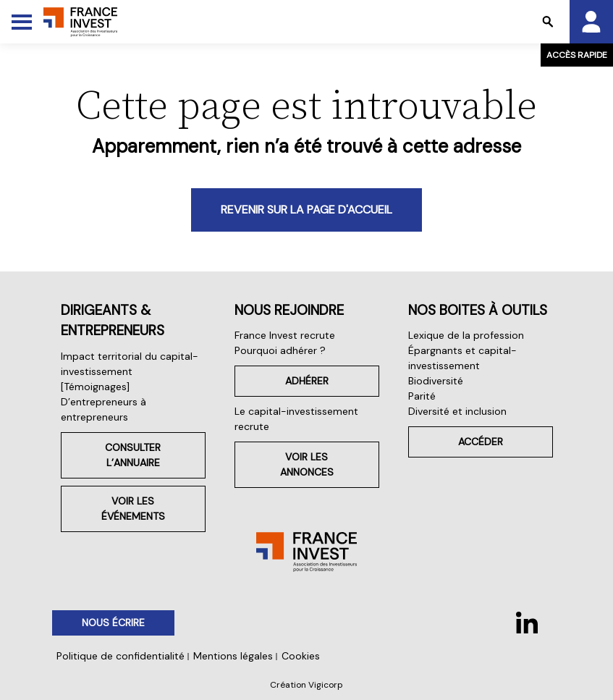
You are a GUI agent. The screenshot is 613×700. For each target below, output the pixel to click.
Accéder (481, 442)
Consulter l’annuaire (133, 455)
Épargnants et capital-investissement (462, 358)
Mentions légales (233, 656)
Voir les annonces (307, 464)
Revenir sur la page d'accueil (306, 210)
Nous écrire (113, 623)
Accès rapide (577, 55)
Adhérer (307, 381)
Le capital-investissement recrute (296, 419)
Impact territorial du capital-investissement (130, 364)
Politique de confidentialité (121, 656)
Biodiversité (436, 381)
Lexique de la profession (466, 335)
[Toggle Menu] (22, 22)
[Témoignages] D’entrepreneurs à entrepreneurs (103, 402)
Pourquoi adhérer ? (280, 350)
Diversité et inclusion (457, 411)
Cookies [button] (301, 656)
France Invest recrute (285, 335)
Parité (422, 396)
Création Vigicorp (306, 685)
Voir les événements (133, 509)
